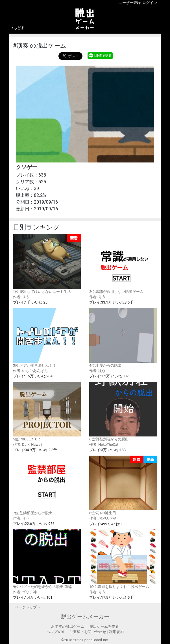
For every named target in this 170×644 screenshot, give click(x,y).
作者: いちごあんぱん (30, 371)
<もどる (18, 28)
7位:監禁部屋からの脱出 (47, 485)
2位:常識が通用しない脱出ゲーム (123, 264)
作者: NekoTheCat (104, 444)
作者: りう (21, 297)
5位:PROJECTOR (47, 412)
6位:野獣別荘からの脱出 (123, 412)
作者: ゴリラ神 (25, 592)
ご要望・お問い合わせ (88, 632)
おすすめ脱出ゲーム (68, 626)
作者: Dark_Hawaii (28, 444)
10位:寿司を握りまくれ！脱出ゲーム (123, 559)
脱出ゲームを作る (104, 626)
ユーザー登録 (130, 3)
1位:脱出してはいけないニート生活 (47, 264)
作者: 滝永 (97, 371)
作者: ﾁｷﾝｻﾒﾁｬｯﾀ (103, 518)
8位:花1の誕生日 (123, 485)
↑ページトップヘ (27, 607)
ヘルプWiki (55, 632)
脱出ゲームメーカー (85, 617)
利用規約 (116, 632)
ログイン (150, 3)
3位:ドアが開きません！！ (47, 338)
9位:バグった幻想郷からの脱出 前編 (47, 559)
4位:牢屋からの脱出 (123, 338)
